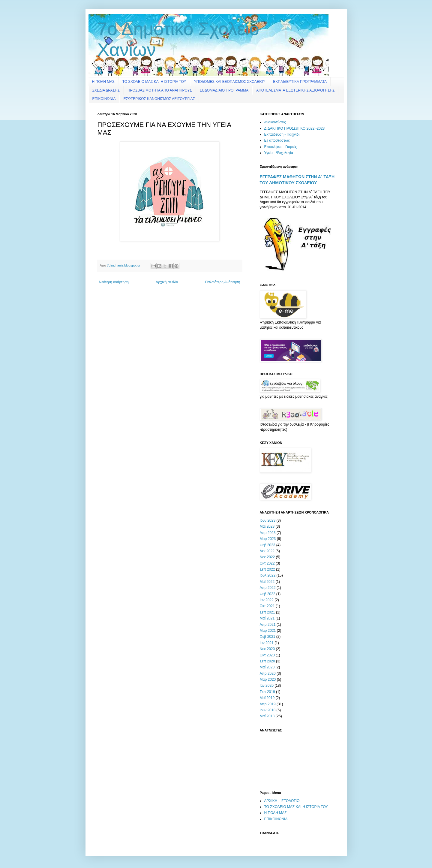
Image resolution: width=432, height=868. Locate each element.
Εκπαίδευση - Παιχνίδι (282, 134)
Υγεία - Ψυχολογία (279, 153)
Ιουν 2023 (268, 520)
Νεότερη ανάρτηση (114, 282)
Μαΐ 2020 (267, 667)
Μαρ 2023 (268, 539)
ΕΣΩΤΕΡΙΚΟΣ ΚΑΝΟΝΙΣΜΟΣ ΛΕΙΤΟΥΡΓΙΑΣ (159, 99)
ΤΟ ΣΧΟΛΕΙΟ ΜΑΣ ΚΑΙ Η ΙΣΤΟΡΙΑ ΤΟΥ (154, 82)
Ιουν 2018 (268, 710)
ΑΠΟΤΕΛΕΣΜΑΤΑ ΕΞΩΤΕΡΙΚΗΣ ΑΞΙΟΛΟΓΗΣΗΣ (295, 90)
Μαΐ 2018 (267, 716)
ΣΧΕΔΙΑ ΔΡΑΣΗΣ (106, 90)
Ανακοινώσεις (275, 122)
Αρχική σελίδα (167, 282)
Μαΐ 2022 (267, 582)
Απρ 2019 (268, 704)
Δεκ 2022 (267, 551)
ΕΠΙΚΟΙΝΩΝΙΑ (104, 99)
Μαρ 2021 (268, 631)
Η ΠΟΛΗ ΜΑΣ (103, 82)
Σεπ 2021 (267, 612)
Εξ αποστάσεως (277, 140)
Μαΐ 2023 (267, 526)
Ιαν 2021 (267, 643)
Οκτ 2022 (267, 563)
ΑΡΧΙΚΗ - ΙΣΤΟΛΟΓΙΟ (282, 801)
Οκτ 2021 (267, 606)
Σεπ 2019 (267, 692)
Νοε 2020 (267, 649)
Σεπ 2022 (267, 569)
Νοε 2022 (267, 557)
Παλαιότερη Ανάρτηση (223, 282)
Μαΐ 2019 (267, 698)
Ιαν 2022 (267, 600)
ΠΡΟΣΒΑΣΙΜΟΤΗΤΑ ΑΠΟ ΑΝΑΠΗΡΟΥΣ (160, 90)
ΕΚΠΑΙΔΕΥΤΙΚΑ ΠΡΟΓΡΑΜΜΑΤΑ (300, 82)
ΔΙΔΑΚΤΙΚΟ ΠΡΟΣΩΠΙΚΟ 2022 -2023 (295, 128)
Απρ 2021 (268, 625)
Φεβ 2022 (268, 594)
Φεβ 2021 (268, 637)
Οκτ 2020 (267, 655)
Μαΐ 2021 (267, 618)
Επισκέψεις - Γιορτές (281, 147)
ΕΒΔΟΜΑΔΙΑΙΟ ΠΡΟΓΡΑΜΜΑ (224, 90)
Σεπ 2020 (267, 661)
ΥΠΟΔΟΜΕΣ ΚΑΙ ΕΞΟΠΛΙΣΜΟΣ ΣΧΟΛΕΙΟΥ (230, 82)
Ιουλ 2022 (268, 575)
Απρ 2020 (268, 674)
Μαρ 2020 (268, 680)
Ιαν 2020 (267, 686)
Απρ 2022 (268, 588)
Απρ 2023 (268, 533)
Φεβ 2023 (268, 545)
